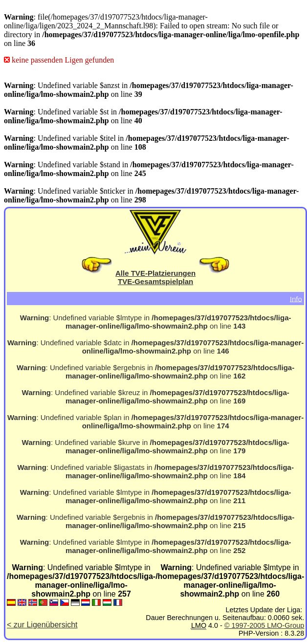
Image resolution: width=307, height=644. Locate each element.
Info (296, 299)
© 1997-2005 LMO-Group (264, 625)
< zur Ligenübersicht (42, 625)
